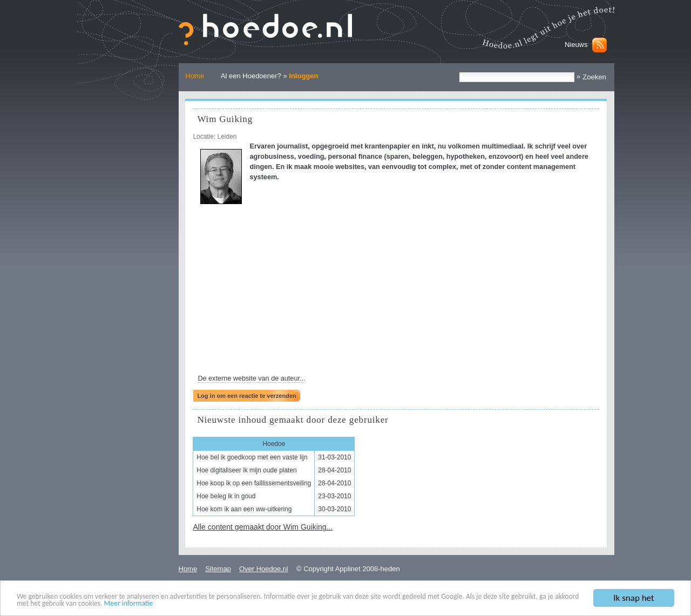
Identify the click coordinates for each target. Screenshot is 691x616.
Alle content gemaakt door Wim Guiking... (263, 527)
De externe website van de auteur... (251, 378)
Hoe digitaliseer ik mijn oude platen (246, 470)
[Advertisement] (396, 293)
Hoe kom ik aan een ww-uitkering (244, 509)
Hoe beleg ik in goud (226, 496)
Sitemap (218, 569)
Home (195, 76)
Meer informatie (129, 604)
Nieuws (576, 45)
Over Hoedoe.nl (264, 569)
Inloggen (303, 76)
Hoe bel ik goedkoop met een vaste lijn (252, 457)
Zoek (459, 72)
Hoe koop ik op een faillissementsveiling (254, 483)
